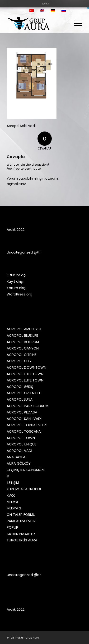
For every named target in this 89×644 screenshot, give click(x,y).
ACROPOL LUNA (20, 399)
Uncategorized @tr (24, 252)
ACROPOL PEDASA (22, 412)
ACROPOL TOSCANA (24, 431)
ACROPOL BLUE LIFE (22, 335)
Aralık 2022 (16, 229)
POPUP (12, 527)
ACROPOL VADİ (19, 451)
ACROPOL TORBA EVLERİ (27, 425)
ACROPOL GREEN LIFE (24, 393)
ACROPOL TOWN (21, 438)
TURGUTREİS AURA (22, 540)
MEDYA (12, 502)
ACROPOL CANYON (23, 348)
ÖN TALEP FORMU (21, 515)
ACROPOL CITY (19, 361)
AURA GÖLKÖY (19, 463)
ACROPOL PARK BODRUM (28, 406)
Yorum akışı (16, 288)
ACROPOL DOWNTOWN (26, 367)
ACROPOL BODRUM (23, 342)
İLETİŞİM (13, 483)
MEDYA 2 (14, 508)
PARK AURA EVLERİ (21, 521)
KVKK (46, 4)
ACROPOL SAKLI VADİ (24, 419)
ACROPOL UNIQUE (21, 444)
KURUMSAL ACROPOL (24, 489)
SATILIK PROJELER (21, 534)
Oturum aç (16, 275)
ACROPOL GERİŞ (20, 387)
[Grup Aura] (37, 23)
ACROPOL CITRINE (21, 355)
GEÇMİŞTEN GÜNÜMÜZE (26, 470)
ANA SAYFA (16, 457)
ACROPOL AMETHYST (24, 329)
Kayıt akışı (15, 281)
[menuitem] (46, 4)
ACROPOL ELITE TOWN (25, 374)
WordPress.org (19, 294)
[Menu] (76, 23)
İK (8, 476)
